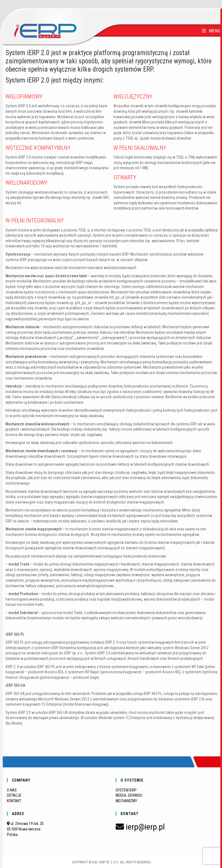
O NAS (12, 790)
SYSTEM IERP (126, 790)
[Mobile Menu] (211, 31)
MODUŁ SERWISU (129, 795)
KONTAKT (14, 801)
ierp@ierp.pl (140, 827)
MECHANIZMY (126, 801)
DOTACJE (14, 795)
